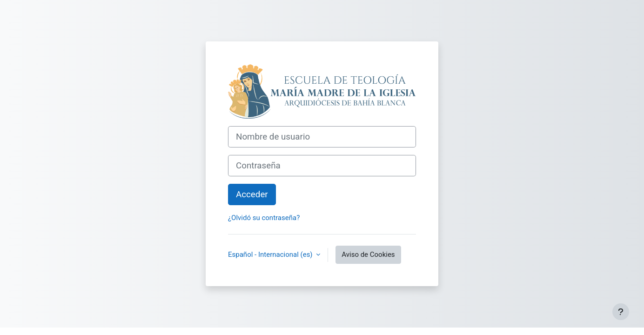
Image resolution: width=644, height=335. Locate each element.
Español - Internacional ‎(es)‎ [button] (271, 255)
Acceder (252, 194)
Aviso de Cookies (368, 255)
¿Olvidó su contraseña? (264, 218)
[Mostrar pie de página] (621, 312)
